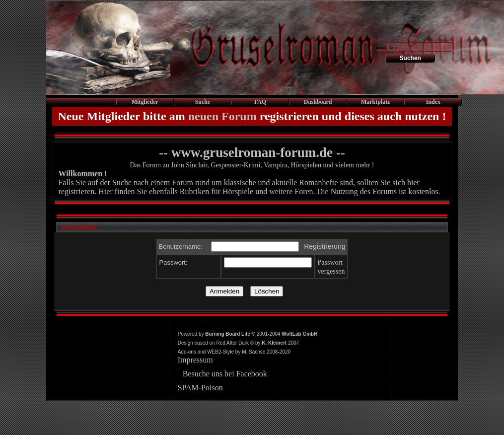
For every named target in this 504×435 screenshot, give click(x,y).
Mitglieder (145, 102)
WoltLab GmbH (299, 334)
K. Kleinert (274, 343)
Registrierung (324, 246)
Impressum (195, 360)
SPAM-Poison (200, 388)
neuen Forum (222, 116)
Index (433, 102)
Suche (203, 102)
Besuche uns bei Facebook (225, 374)
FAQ (260, 102)
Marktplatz (376, 102)
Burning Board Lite (228, 334)
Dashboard (318, 102)
